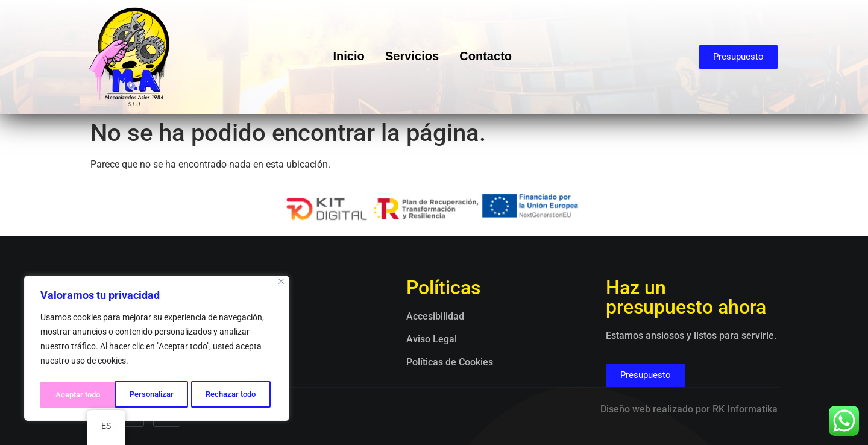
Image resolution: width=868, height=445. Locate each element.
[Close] (281, 286)
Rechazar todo (156, 395)
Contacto (490, 57)
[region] (157, 350)
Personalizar (76, 395)
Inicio (346, 57)
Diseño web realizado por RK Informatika (689, 409)
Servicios (413, 57)
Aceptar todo (237, 395)
